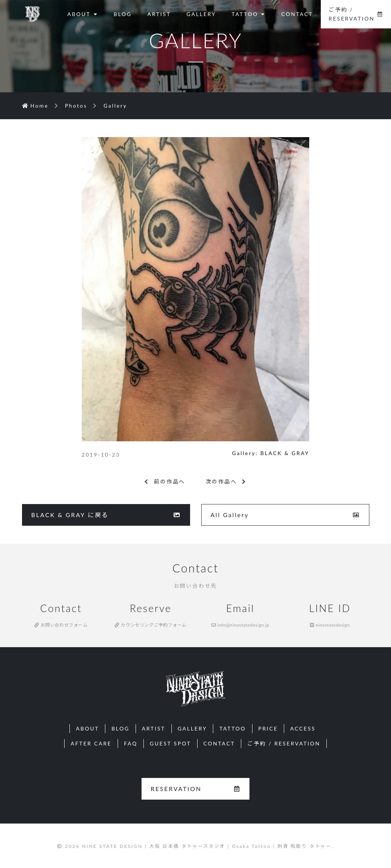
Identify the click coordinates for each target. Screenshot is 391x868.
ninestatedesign (330, 625)
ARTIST (159, 14)
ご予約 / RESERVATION (356, 14)
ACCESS (303, 728)
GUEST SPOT (170, 743)
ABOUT (83, 14)
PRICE (268, 728)
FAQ (131, 743)
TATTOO (249, 14)
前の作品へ (165, 481)
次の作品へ (226, 481)
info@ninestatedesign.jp (241, 625)
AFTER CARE (91, 743)
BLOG (122, 14)
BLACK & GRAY (285, 453)
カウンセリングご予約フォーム (151, 625)
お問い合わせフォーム (61, 625)
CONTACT (297, 14)
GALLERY (201, 14)
